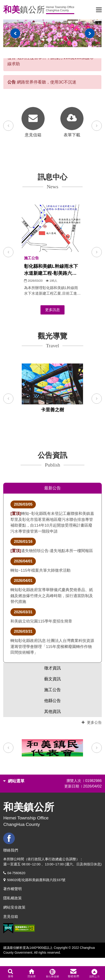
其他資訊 (52, 711)
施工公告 (52, 690)
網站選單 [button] (14, 781)
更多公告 (92, 722)
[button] (8, 252)
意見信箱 (11, 917)
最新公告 (52, 488)
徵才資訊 (52, 668)
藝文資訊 (52, 679)
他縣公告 (52, 701)
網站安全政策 (14, 907)
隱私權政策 (12, 898)
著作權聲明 (12, 889)
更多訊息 (52, 310)
